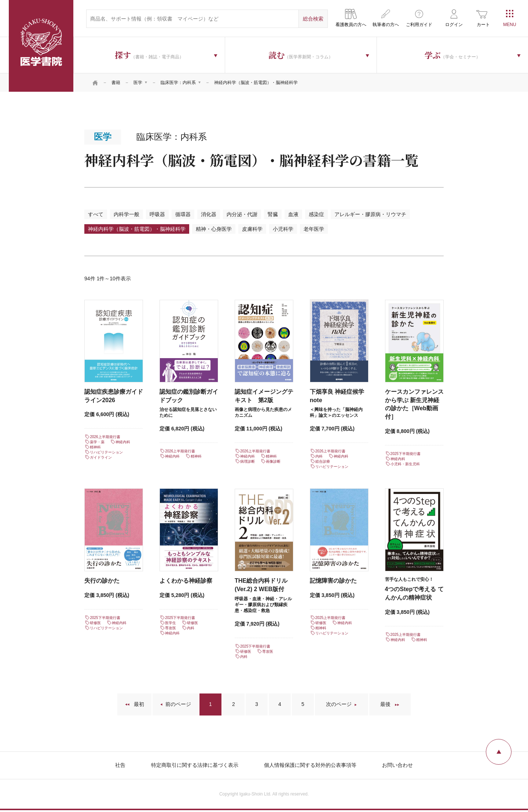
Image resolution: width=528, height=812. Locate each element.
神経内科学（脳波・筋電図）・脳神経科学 (137, 229)
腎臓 (273, 214)
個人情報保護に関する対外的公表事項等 (310, 765)
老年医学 (314, 229)
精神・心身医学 (214, 229)
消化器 (209, 214)
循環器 (183, 214)
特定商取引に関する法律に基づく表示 (195, 765)
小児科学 (283, 229)
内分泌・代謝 (242, 214)
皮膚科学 (252, 229)
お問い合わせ (397, 765)
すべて (96, 214)
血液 (293, 214)
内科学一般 (126, 214)
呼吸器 (157, 214)
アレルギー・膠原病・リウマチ (370, 214)
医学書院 (41, 46)
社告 (120, 765)
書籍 (116, 83)
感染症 (316, 214)
